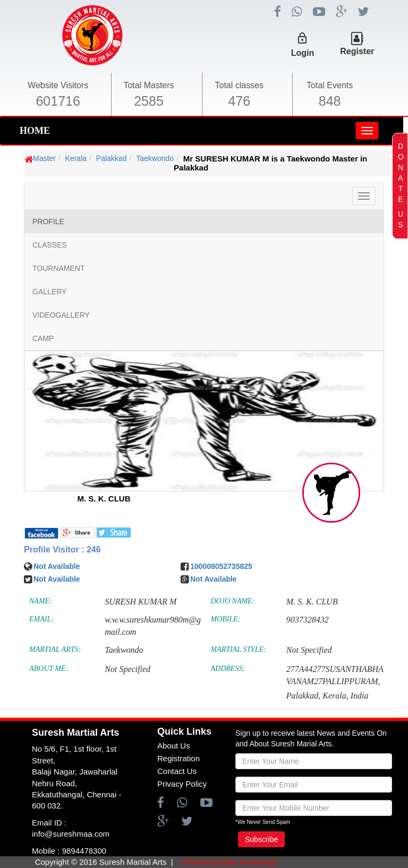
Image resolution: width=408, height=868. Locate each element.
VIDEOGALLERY (61, 315)
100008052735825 (221, 566)
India (360, 696)
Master (44, 158)
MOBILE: (226, 619)
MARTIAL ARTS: (55, 649)
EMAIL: (41, 619)
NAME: (41, 601)
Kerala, (335, 696)
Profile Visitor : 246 (62, 550)
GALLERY (49, 292)
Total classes (240, 85)
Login (303, 53)
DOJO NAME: (233, 601)
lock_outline (302, 38)
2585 (149, 101)
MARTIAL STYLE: (239, 649)
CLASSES (50, 245)
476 (239, 101)
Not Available (57, 566)
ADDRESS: (228, 669)
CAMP (43, 338)
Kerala (76, 158)
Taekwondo (155, 158)
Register (357, 51)
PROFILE (48, 222)
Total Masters (148, 85)
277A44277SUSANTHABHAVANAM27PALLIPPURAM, (335, 675)
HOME (35, 131)
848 (330, 101)
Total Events (330, 85)
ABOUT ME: (49, 669)
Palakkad (112, 158)
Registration (178, 758)
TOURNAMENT (59, 268)
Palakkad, (303, 696)
